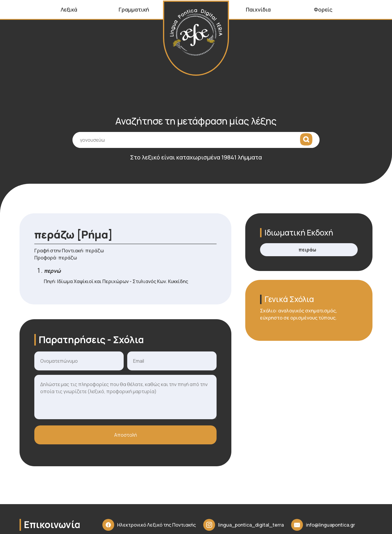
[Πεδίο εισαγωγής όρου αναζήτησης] (196, 144)
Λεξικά (69, 9)
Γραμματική (134, 9)
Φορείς (323, 9)
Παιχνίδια (258, 9)
